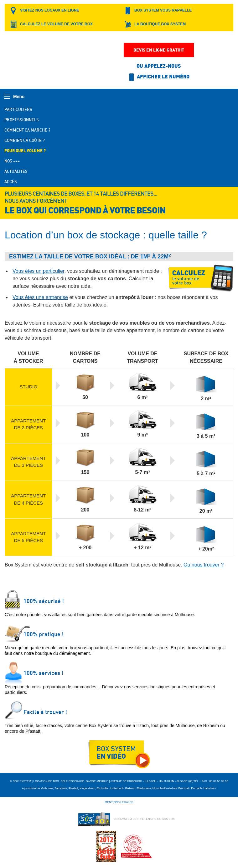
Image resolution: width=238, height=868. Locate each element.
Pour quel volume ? (25, 151)
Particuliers (18, 109)
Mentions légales (119, 802)
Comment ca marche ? (27, 130)
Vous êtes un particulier (38, 271)
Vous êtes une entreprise (40, 297)
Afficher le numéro (159, 77)
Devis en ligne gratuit (159, 50)
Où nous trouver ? (204, 565)
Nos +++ (12, 161)
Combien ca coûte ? (25, 140)
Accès (11, 182)
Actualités (16, 171)
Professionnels (22, 120)
